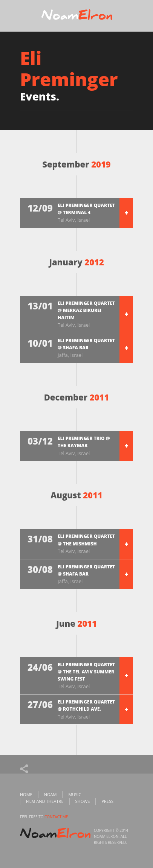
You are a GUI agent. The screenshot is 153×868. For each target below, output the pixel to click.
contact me (56, 817)
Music (75, 794)
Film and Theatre (45, 801)
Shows (83, 801)
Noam (50, 794)
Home (26, 794)
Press (107, 801)
